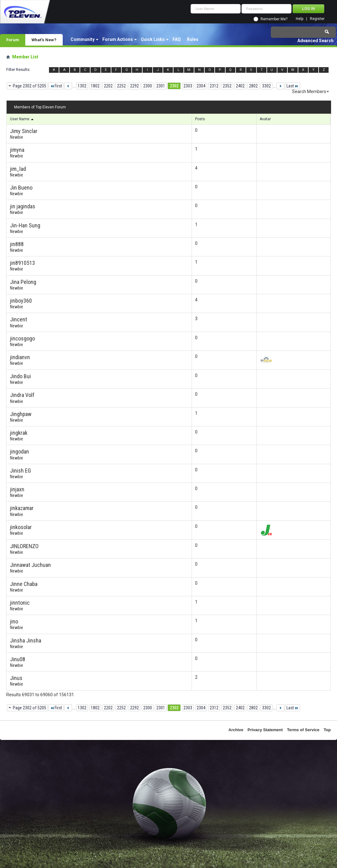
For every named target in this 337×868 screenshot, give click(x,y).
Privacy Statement (265, 730)
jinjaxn (17, 489)
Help (300, 19)
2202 (108, 86)
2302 (174, 86)
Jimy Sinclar (24, 131)
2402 (240, 86)
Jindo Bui (20, 376)
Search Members (309, 92)
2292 (134, 86)
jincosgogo (22, 338)
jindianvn (20, 357)
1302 (82, 86)
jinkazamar (22, 508)
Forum (13, 40)
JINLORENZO (24, 546)
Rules (193, 39)
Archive (236, 730)
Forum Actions (118, 39)
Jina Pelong (23, 282)
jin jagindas (23, 206)
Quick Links (153, 39)
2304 (201, 86)
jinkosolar (21, 527)
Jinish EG (20, 471)
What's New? (44, 40)
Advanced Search (315, 41)
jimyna (17, 150)
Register (317, 19)
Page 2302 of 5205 (29, 86)
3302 (266, 86)
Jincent (19, 319)
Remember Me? (274, 19)
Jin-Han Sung (25, 225)
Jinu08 (18, 659)
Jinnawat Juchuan (30, 565)
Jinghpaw (21, 414)
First (56, 86)
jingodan (20, 451)
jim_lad (18, 169)
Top (327, 730)
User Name (22, 119)
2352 (227, 86)
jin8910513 (22, 263)
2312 (214, 86)
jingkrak (19, 433)
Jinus (16, 678)
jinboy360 (21, 301)
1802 (95, 86)
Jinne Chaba (24, 584)
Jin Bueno (21, 188)
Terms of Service (303, 730)
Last (293, 86)
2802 (253, 86)
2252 (121, 86)
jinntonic (20, 603)
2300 (148, 86)
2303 (188, 86)
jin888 (17, 244)
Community (83, 39)
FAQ (177, 39)
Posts (200, 119)
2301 (161, 86)
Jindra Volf (22, 395)
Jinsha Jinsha (26, 640)
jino (14, 621)
